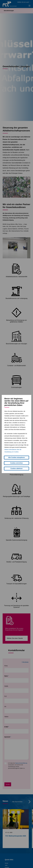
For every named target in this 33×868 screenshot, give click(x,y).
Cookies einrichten (16, 463)
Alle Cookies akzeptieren (16, 457)
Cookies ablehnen (16, 469)
